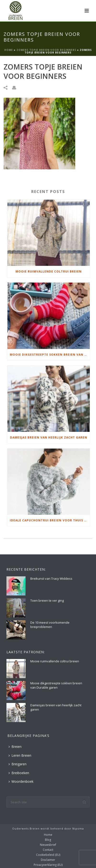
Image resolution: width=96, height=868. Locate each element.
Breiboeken (19, 773)
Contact (48, 850)
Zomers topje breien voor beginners (46, 50)
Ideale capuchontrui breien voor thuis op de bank (50, 520)
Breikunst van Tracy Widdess (51, 579)
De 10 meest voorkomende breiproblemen (50, 625)
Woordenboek (21, 781)
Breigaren (18, 764)
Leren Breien (20, 755)
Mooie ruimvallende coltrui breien (49, 271)
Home (9, 50)
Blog (48, 840)
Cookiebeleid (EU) (48, 855)
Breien (15, 747)
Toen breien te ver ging (47, 600)
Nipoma (78, 828)
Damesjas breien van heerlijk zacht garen (49, 437)
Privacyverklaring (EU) (48, 865)
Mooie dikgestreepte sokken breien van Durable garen (50, 355)
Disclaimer (48, 860)
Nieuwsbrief (48, 845)
